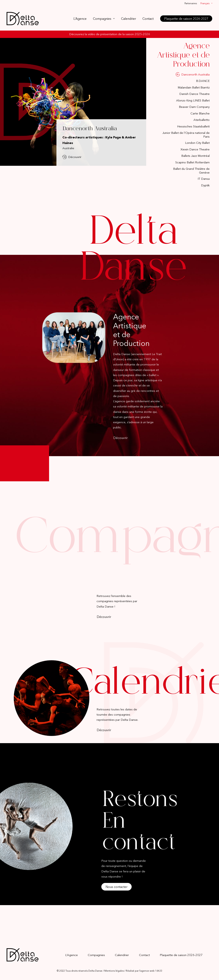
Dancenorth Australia (90, 129)
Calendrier (129, 19)
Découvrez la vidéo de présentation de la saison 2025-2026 (110, 34)
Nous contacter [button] (116, 887)
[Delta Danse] (23, 19)
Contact (148, 19)
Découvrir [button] (120, 438)
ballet (153, 375)
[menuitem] (191, 3)
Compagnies (104, 19)
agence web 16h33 (151, 971)
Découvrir (72, 157)
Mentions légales (114, 971)
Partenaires (191, 3)
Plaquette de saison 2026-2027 (181, 955)
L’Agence (80, 19)
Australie (68, 148)
